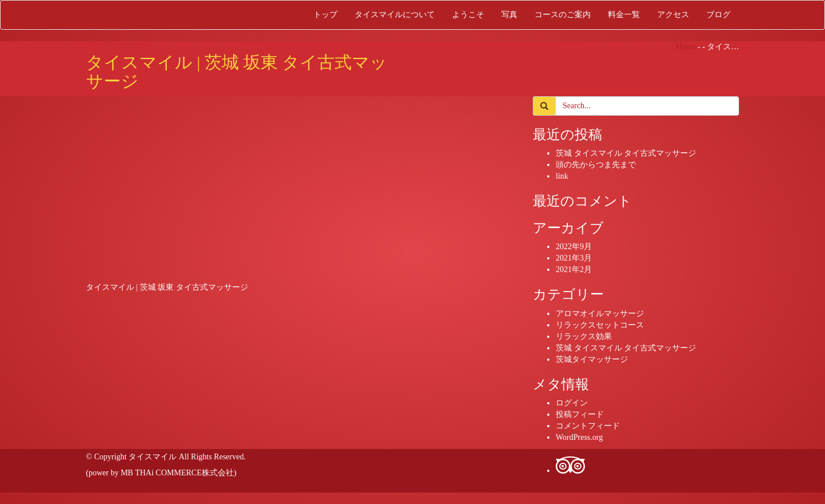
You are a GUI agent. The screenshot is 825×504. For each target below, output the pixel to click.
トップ (325, 15)
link (562, 176)
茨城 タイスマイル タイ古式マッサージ (626, 153)
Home (686, 47)
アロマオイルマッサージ (600, 314)
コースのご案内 (563, 15)
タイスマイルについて (395, 15)
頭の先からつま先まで (596, 165)
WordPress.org (579, 437)
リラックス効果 (584, 336)
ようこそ (468, 15)
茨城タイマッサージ (592, 359)
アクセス (673, 15)
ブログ (718, 15)
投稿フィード (580, 414)
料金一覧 (624, 15)
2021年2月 (574, 269)
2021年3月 (574, 258)
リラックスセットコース (600, 325)
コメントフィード (588, 426)
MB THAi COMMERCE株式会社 (177, 473)
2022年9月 (574, 247)
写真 (509, 15)
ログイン (572, 403)
